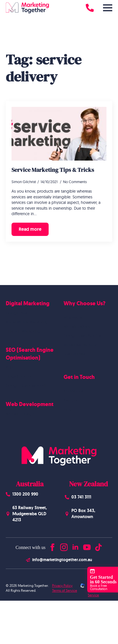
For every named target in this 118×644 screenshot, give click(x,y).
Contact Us (74, 391)
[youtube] (87, 546)
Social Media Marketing (27, 322)
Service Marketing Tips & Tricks (53, 170)
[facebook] (52, 546)
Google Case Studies (82, 336)
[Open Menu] (108, 8)
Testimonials (75, 354)
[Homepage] (27, 8)
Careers (71, 400)
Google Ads (17, 313)
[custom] (98, 546)
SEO (9, 367)
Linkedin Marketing (23, 331)
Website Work (77, 327)
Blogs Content (19, 376)
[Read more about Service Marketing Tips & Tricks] (30, 229)
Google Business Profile (27, 386)
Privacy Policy (62, 586)
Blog (68, 409)
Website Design (20, 414)
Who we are (75, 317)
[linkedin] (75, 546)
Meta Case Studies (80, 345)
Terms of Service (65, 590)
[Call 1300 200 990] (90, 8)
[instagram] (64, 546)
